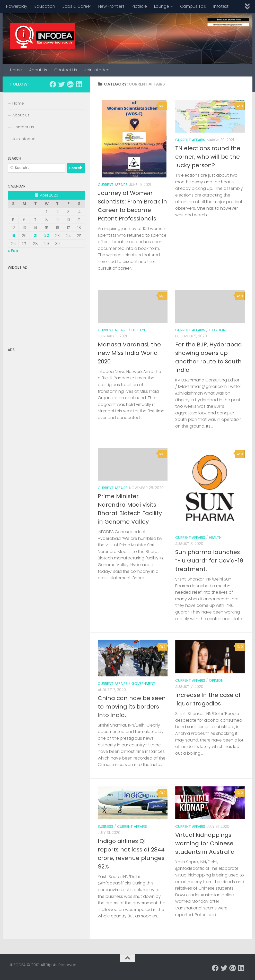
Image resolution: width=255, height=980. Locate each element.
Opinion (216, 680)
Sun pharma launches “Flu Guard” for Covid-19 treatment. (209, 561)
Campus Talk (193, 6)
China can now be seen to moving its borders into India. (132, 707)
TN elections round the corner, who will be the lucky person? (208, 157)
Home (16, 70)
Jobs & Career (77, 6)
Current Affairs (113, 185)
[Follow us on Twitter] (61, 84)
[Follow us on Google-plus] (70, 84)
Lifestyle (139, 330)
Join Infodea (97, 70)
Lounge (162, 6)
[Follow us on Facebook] (53, 84)
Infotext (221, 6)
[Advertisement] (46, 304)
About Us (38, 70)
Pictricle (139, 6)
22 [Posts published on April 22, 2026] (47, 236)
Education (45, 6)
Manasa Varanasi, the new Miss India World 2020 (129, 353)
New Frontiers (111, 6)
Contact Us (66, 70)
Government (143, 684)
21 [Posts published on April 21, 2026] (36, 236)
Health (215, 538)
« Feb (13, 251)
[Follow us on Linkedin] (79, 84)
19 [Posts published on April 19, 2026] (13, 236)
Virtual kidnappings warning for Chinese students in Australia (205, 843)
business (105, 826)
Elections (218, 330)
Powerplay (17, 6)
